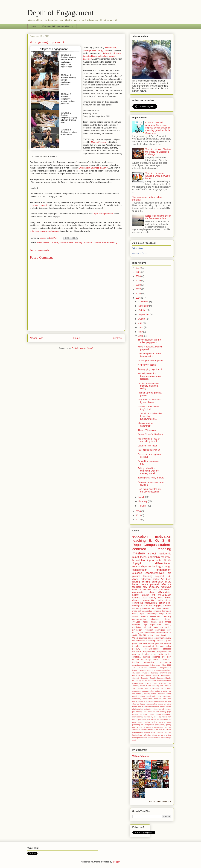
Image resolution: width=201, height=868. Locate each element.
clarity (169, 693)
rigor (134, 654)
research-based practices (158, 649)
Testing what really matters (151, 478)
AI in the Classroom (147, 668)
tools (145, 738)
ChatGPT (149, 675)
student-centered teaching (105, 242)
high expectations (152, 625)
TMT (169, 683)
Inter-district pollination (149, 450)
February (143, 501)
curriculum (166, 619)
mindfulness (140, 557)
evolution (136, 622)
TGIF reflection (160, 683)
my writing (166, 627)
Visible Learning (140, 638)
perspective (149, 725)
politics (135, 727)
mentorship (167, 714)
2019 (138, 281)
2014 (138, 511)
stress (168, 600)
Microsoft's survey (99, 142)
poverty (142, 727)
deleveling (150, 641)
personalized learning (153, 646)
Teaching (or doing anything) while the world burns (157, 176)
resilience (137, 652)
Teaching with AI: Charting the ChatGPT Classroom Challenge (158, 152)
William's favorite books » (160, 801)
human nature (140, 584)
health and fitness (161, 622)
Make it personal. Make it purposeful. (150, 348)
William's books (141, 756)
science (147, 590)
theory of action (145, 735)
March (142, 497)
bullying (147, 693)
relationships (140, 567)
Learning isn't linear (147, 446)
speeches (156, 657)
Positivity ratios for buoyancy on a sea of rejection (149, 376)
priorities (150, 727)
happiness (156, 608)
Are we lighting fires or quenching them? (149, 440)
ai (162, 691)
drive (141, 701)
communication (139, 619)
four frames (159, 704)
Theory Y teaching (147, 430)
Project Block (165, 614)
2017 (138, 289)
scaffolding (160, 630)
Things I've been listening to (157, 635)
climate (136, 600)
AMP (155, 590)
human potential (155, 644)
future (169, 704)
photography (160, 725)
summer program (164, 732)
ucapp (169, 738)
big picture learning (152, 575)
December (144, 302)
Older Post (117, 338)
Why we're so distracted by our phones (149, 401)
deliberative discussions (162, 696)
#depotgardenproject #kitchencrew (146, 665)
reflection (149, 630)
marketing (143, 714)
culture (151, 592)
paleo (169, 722)
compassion (138, 592)
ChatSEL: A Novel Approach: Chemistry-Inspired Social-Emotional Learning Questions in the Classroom (158, 128)
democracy (137, 699)
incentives (139, 709)
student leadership (141, 660)
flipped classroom (147, 704)
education (140, 536)
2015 (138, 298)
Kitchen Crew (138, 683)
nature (165, 717)
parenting (136, 725)
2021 (138, 272)
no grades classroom (159, 719)
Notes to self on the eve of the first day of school (158, 217)
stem (169, 657)
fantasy (161, 701)
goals (169, 641)
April (141, 336)
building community (152, 582)
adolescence (165, 590)
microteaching (138, 717)
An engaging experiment (150, 369)
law (157, 712)
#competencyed (155, 573)
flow (145, 587)
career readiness (158, 693)
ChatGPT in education (162, 675)
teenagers (167, 611)
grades (146, 595)
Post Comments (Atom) (82, 348)
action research (44, 242)
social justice (146, 606)
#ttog (164, 665)
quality (144, 730)
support (160, 576)
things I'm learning (159, 735)
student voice (150, 732)
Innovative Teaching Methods (159, 681)
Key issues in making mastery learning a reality (148, 386)
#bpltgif (137, 563)
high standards (153, 706)
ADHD (135, 668)
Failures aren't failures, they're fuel (149, 408)
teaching (139, 540)
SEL (151, 683)
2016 (138, 294)
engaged (40, 205)
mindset (147, 627)
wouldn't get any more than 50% (94, 168)
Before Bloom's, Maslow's (150, 434)
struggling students (162, 606)
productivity (159, 727)
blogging (140, 693)
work (134, 740)
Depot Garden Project (149, 614)
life (169, 560)
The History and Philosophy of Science (152, 688)
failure (168, 582)
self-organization (145, 611)
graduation (137, 644)
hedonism (137, 625)
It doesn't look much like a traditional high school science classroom (102, 56)
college (142, 696)
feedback (137, 587)
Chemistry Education (141, 678)
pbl (142, 725)
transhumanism (154, 738)
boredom (146, 608)
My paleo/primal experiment (146, 424)
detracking (161, 641)
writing (135, 614)
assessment (155, 616)
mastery (56, 242)
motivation (88, 242)
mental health (155, 714)
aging (150, 638)
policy (169, 646)
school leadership (160, 554)
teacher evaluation (162, 660)
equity (162, 603)
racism (150, 730)
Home (33, 26)
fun (165, 704)
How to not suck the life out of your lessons (149, 490)
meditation (137, 627)
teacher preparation (143, 662)
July (141, 323)
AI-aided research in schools (151, 670)
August (142, 319)
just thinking (137, 712)
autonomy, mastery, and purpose (45, 231)
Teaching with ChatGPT (162, 686)
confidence (154, 619)
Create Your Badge (140, 253)
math (135, 611)
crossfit (149, 696)
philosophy (154, 587)
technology (155, 567)
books (168, 598)
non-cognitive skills (152, 600)
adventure (156, 691)
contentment (159, 638)
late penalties (149, 712)
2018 (138, 285)
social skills (161, 633)
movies (147, 717)
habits (146, 622)
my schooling (156, 717)
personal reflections (161, 584)
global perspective (140, 706)
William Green (138, 248)
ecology (147, 701)
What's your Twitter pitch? (150, 361)
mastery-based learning (71, 242)
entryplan (154, 701)
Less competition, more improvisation (149, 355)
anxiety (165, 691)
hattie (145, 644)
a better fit (159, 560)
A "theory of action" (147, 365)
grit (153, 595)
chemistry (167, 616)
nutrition (147, 722)
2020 (138, 276)
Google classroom (157, 678)
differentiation (163, 563)
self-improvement (147, 633)
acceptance (137, 691)
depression (147, 699)
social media (157, 654)
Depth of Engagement (61, 13)
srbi (163, 657)
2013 (138, 515)
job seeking (166, 709)
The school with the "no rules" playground (149, 341)
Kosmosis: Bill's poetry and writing (58, 26)
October (143, 310)
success (137, 573)
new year (146, 719)
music (156, 627)
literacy (135, 714)
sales (156, 730)
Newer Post (36, 338)
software (162, 730)
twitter (163, 738)
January (143, 506)
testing (135, 735)
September (144, 315)
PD (140, 635)
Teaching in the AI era (142, 686)
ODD (147, 683)
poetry (169, 725)
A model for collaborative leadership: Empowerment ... (150, 416)
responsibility (149, 652)
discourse (157, 699)
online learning (159, 722)
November (144, 306)
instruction (148, 709)
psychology (137, 630)
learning (168, 625)
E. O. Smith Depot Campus (152, 543)
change (167, 567)
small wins (144, 654)
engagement (164, 570)
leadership (154, 557)
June (141, 327)
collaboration (140, 570)
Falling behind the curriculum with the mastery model (148, 471)
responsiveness (164, 652)
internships (157, 709)
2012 (138, 520)
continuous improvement (145, 603)
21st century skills (153, 598)
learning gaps (166, 712)
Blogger (116, 862)
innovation (167, 608)
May (141, 332)
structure (157, 611)
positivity (136, 649)
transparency (165, 662)
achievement (147, 691)
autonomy (137, 608)
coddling (136, 696)
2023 (138, 268)
